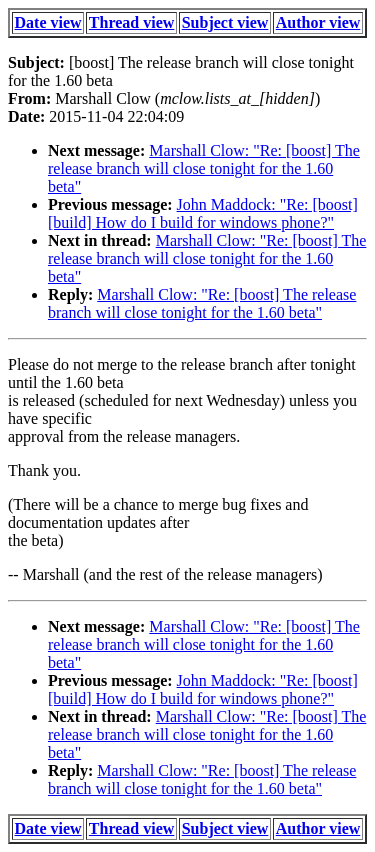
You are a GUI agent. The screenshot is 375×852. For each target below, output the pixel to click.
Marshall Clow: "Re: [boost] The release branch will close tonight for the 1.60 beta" (204, 168)
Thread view (131, 22)
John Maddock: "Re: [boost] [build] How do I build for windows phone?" (203, 213)
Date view (48, 22)
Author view (318, 22)
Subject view (225, 22)
